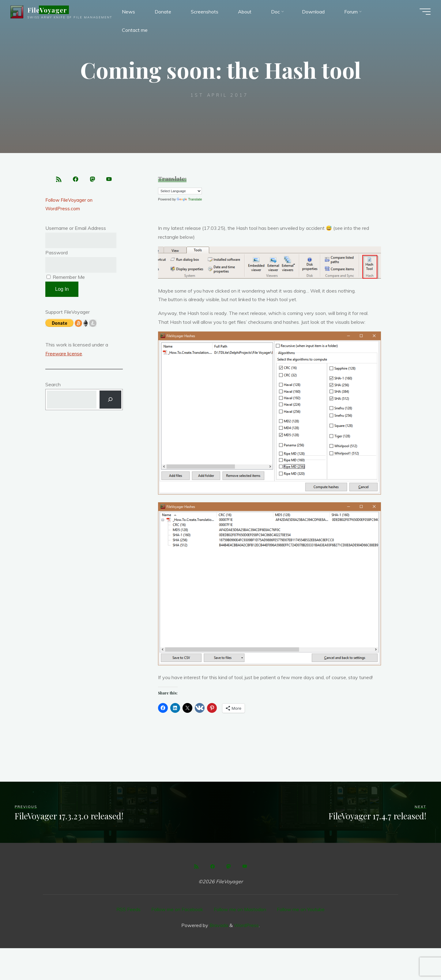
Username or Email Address (76, 229)
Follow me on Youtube (301, 909)
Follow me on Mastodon (240, 909)
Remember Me (66, 279)
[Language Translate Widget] (180, 191)
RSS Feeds (128, 909)
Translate (189, 199)
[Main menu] (423, 12)
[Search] (110, 401)
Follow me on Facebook (177, 909)
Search (53, 386)
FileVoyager (49, 10)
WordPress (246, 925)
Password (57, 254)
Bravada (218, 925)
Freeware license (64, 355)
